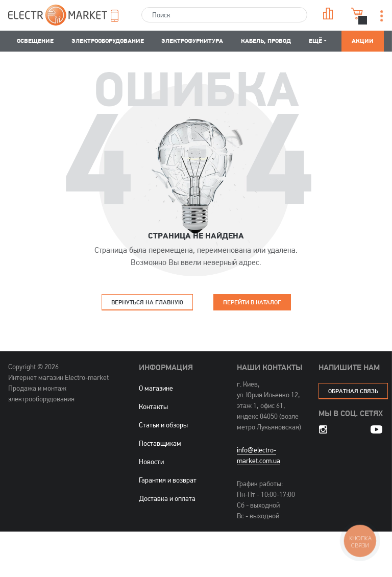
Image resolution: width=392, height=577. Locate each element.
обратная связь (353, 391)
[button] (119, 16)
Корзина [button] (357, 14)
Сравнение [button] (328, 14)
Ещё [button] (315, 41)
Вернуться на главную (147, 302)
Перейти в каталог (252, 302)
